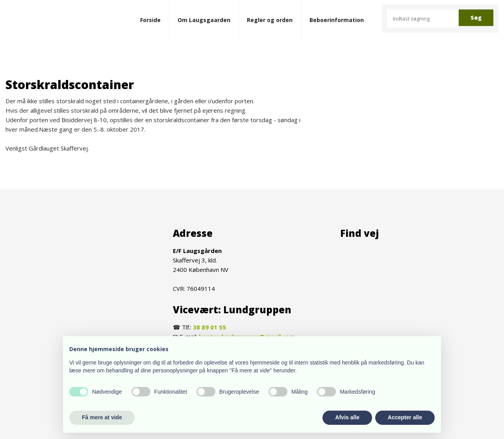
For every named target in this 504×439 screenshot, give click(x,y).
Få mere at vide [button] (102, 417)
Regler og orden (270, 20)
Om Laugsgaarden (204, 20)
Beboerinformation (337, 20)
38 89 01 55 (209, 327)
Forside (150, 20)
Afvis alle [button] (347, 417)
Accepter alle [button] (405, 417)
